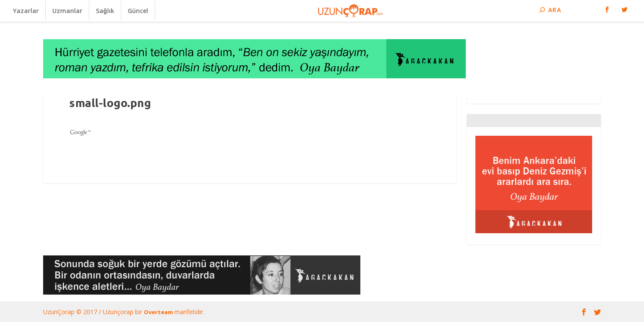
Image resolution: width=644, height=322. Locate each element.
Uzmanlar (67, 11)
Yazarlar (26, 11)
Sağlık (105, 11)
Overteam (159, 312)
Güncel (138, 11)
